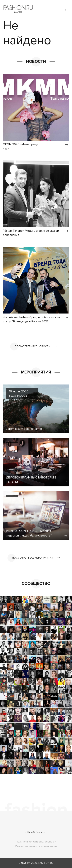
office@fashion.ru (37, 832)
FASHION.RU (46, 863)
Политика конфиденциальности (36, 842)
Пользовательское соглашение (36, 846)
